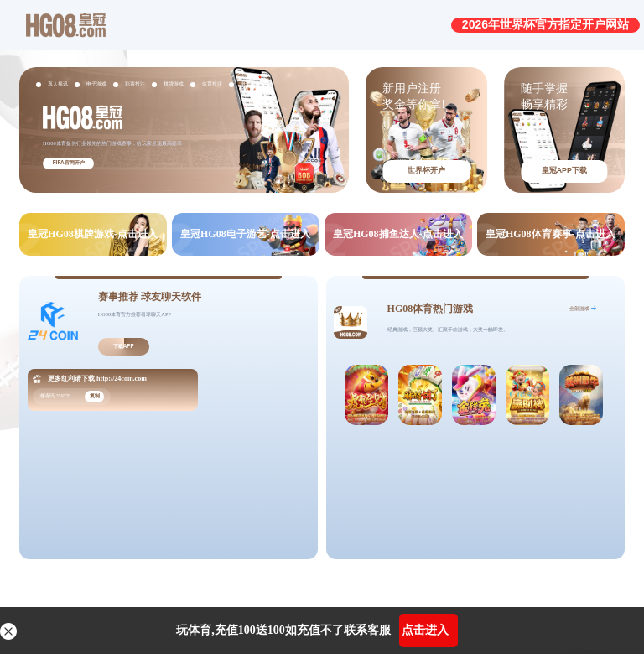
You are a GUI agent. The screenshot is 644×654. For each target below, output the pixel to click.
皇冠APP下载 (564, 170)
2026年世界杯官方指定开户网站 (545, 24)
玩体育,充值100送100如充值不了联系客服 (283, 630)
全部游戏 (579, 308)
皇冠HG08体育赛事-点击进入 (551, 234)
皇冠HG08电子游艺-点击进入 (245, 234)
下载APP (124, 346)
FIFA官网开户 (69, 162)
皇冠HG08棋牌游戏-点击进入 (93, 234)
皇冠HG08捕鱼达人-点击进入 (398, 234)
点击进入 (425, 630)
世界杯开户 (426, 170)
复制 (95, 395)
